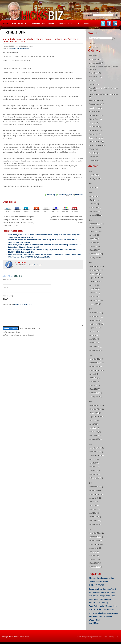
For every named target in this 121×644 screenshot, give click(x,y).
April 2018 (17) (95, 293)
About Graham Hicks (20, 23)
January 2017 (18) (96, 350)
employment (93, 596)
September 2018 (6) (96, 278)
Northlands (109, 610)
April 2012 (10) (95, 559)
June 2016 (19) (95, 378)
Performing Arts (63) (96, 100)
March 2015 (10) (95, 432)
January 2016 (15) (96, 397)
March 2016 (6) (95, 389)
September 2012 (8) (96, 544)
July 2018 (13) (94, 285)
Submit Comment (11, 332)
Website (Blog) (8, 296)
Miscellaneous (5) (95, 59)
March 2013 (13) (95, 517)
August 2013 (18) (95, 498)
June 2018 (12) (95, 289)
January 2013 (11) (96, 524)
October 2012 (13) (96, 541)
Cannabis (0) (93, 157)
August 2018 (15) (95, 281)
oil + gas (93, 613)
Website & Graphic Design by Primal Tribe (89, 637)
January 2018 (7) (95, 304)
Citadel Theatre (95, 582)
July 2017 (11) (94, 332)
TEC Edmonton (95, 617)
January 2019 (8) (95, 258)
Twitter (7, 211)
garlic (102, 606)
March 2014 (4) (95, 474)
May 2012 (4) (94, 556)
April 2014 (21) (95, 470)
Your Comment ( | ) (17, 304)
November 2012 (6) (96, 537)
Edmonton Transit (110, 589)
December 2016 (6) (96, 359)
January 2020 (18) (96, 215)
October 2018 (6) (95, 274)
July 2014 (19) (94, 459)
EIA (90, 593)
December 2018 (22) (97, 266)
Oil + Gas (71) (94, 84)
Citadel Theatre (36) (96, 115)
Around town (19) (95, 73)
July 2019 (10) (94, 235)
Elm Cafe (96, 593)
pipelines (102, 613)
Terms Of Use (109, 637)
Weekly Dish (95, 620)
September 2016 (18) (97, 370)
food (99, 603)
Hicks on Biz (96, 609)
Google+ (65, 211)
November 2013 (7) (96, 487)
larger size (28, 304)
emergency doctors (108, 593)
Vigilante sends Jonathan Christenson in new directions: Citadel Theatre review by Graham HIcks (67, 220)
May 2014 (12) (94, 467)
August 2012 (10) (95, 548)
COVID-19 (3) (94, 149)
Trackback (62, 195)
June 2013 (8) (94, 506)
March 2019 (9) (95, 250)
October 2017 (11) (96, 320)
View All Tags (94, 623)
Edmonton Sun (95, 589)
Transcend (108, 617)
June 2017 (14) (95, 335)
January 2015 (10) (96, 439)
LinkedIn (26, 211)
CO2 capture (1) (94, 160)
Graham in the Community (69, 23)
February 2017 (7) (96, 347)
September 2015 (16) (97, 417)
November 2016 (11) (97, 363)
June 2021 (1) (94, 187)
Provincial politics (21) (96, 104)
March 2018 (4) (95, 296)
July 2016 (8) (94, 374)
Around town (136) (95, 77)
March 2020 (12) (95, 208)
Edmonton (97, 585)
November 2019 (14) (97, 224)
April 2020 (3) (94, 204)
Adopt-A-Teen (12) (95, 119)
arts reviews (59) (95, 112)
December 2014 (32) (97, 448)
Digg (46, 211)
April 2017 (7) (94, 339)
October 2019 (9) (95, 228)
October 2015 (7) (95, 413)
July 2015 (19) (94, 420)
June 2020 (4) (94, 196)
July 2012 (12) (94, 552)
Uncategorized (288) (96, 63)
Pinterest (75, 211)
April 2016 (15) (95, 385)
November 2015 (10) (97, 409)
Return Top (51, 195)
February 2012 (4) (96, 567)
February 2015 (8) (96, 435)
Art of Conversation (105, 578)
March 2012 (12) (95, 563)
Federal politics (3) (95, 130)
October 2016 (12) (96, 367)
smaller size (18, 304)
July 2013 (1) (94, 502)
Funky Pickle (94, 606)
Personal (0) (93, 56)
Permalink (79, 195)
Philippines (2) (94, 123)
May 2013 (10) (94, 509)
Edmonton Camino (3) (96, 142)
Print (70, 195)
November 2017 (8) (96, 317)
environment (111, 596)
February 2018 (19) (96, 300)
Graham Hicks (111, 606)
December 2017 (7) (96, 313)
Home (5, 23)
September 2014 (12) (97, 455)
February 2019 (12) (96, 254)
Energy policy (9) (95, 134)
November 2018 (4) (96, 270)
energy (102, 596)
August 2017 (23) (95, 328)
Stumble (36, 211)
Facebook (17, 211)
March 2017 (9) (95, 343)
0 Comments (24, 49)
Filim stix (92, 603)
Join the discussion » (38, 265)
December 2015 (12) (97, 405)
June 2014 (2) (94, 463)
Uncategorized (14, 49)
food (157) (92, 80)
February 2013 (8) (96, 521)
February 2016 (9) (96, 393)
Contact (86, 23)
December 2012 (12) (97, 533)
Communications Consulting (43, 23)
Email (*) (6, 288)
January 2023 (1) (95, 179)
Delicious (56, 211)
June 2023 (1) (94, 175)
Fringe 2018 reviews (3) (97, 145)
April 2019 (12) (95, 246)
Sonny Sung (113, 613)
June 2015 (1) (94, 424)
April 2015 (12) (95, 428)
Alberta (92, 578)
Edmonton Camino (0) (96, 138)
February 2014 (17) (96, 478)
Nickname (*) (7, 280)
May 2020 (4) (94, 200)
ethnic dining (94, 599)
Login (117, 637)
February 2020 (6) (96, 211)
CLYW (106, 582)
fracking (105, 603)
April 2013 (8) (94, 513)
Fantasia (108, 599)
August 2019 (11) (95, 231)
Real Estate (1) (94, 153)
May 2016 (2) (94, 382)
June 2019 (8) (94, 239)
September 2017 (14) (97, 324)
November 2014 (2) (96, 452)
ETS (101, 599)
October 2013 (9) (95, 491)
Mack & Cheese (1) (96, 108)
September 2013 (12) (97, 494)
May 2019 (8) (94, 243)
